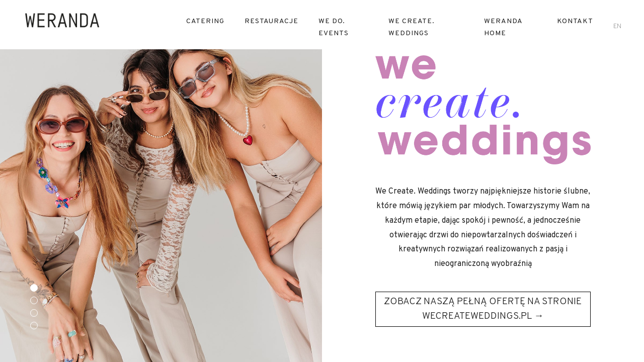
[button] (34, 288)
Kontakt (575, 21)
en (617, 27)
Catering (205, 21)
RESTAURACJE (271, 21)
